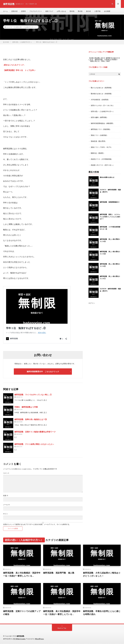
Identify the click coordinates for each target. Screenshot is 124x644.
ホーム (6, 11)
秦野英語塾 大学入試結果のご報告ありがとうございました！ (102, 574)
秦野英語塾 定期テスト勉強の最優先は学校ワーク (35, 432)
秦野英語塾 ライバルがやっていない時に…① (33, 395)
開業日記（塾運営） (98, 152)
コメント (6, 473)
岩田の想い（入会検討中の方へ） (26, 27)
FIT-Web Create (19, 639)
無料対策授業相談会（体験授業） (103, 123)
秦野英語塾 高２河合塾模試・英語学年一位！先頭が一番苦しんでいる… (22, 574)
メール (6, 505)
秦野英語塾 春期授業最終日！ (110, 201)
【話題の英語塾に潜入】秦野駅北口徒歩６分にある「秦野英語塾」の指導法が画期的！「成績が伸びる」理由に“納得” (104, 59)
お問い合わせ (61, 11)
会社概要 (107, 11)
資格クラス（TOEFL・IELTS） (102, 146)
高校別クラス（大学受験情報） (102, 158)
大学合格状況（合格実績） (100, 99)
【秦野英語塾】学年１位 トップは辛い (19, 70)
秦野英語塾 (20, 636)
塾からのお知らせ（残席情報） (102, 88)
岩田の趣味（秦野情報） (99, 117)
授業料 (23, 11)
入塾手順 (97, 11)
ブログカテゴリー (36, 11)
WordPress (39, 639)
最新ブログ (49, 11)
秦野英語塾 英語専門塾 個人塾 (59, 573)
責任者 (88, 11)
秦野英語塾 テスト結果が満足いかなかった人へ (34, 444)
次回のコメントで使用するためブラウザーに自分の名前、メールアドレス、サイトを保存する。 (37, 524)
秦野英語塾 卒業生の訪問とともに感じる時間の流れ (102, 613)
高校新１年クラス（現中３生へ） (103, 164)
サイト (6, 514)
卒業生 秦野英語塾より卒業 (26, 407)
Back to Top (62, 628)
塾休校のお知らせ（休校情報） (102, 93)
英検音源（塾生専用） (99, 140)
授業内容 (14, 11)
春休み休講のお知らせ (107, 176)
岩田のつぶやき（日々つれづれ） (103, 105)
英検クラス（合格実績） (99, 134)
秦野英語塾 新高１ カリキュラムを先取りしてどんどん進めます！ (110, 215)
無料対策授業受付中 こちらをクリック (43, 372)
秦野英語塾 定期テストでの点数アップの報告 (22, 613)
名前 (6, 496)
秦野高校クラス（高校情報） (101, 129)
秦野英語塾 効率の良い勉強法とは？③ (31, 419)
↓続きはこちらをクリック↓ (14, 65)
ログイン (92, 302)
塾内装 (80, 11)
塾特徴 (72, 11)
